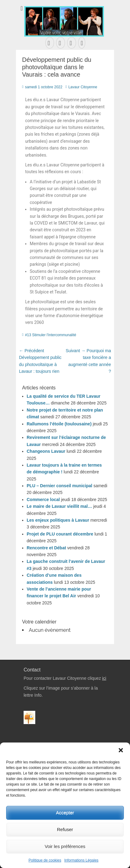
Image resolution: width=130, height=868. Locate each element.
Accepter (65, 812)
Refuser (65, 829)
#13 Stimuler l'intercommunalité (50, 335)
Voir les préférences (65, 846)
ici (104, 678)
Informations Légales (81, 860)
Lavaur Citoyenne (83, 87)
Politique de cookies (45, 860)
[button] (121, 750)
